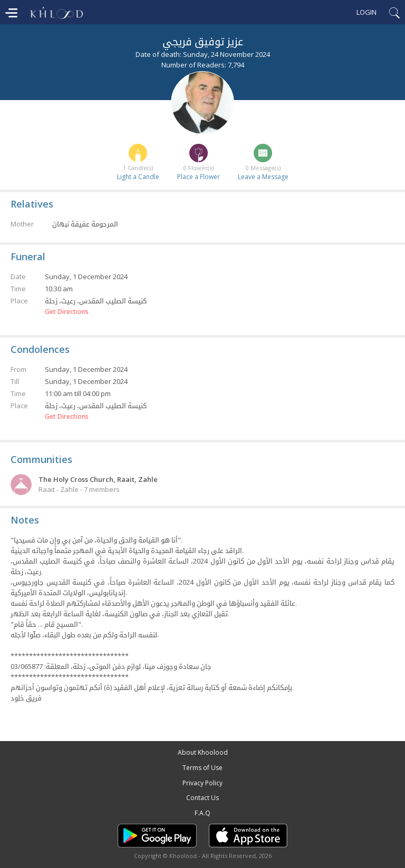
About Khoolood (203, 752)
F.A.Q (202, 813)
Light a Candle (138, 177)
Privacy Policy (202, 783)
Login (367, 12)
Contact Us (202, 798)
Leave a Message (263, 177)
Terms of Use (202, 768)
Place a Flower (199, 177)
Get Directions (67, 312)
